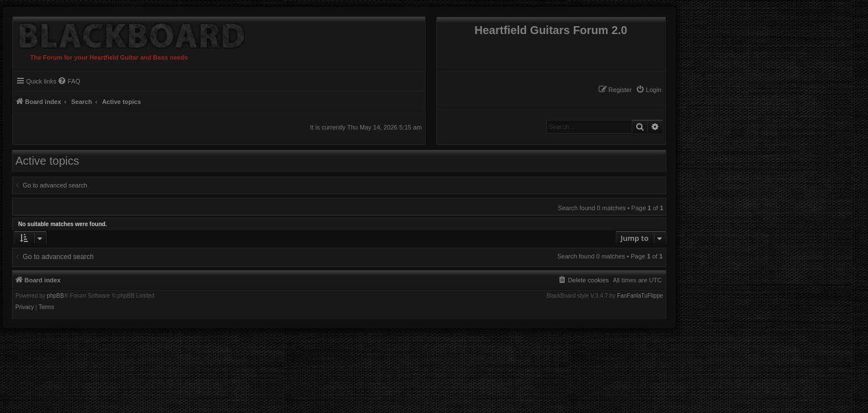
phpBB (56, 296)
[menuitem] (648, 90)
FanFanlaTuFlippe (640, 296)
